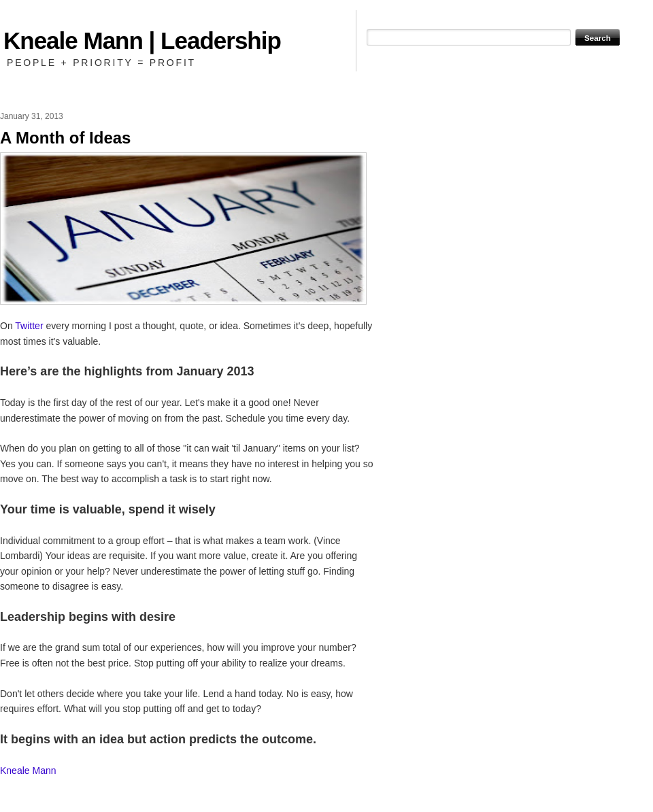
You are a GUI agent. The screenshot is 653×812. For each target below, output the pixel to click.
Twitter (29, 326)
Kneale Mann (28, 771)
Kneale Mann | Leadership (142, 40)
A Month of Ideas (65, 138)
